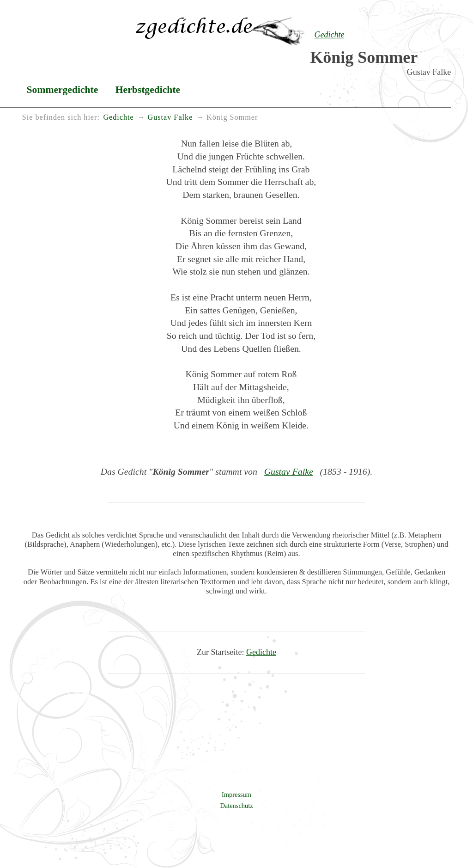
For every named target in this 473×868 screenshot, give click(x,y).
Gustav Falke (289, 471)
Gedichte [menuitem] (118, 117)
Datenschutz (236, 806)
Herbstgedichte (148, 90)
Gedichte (261, 652)
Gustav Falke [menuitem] (170, 117)
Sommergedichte (63, 90)
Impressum (236, 795)
